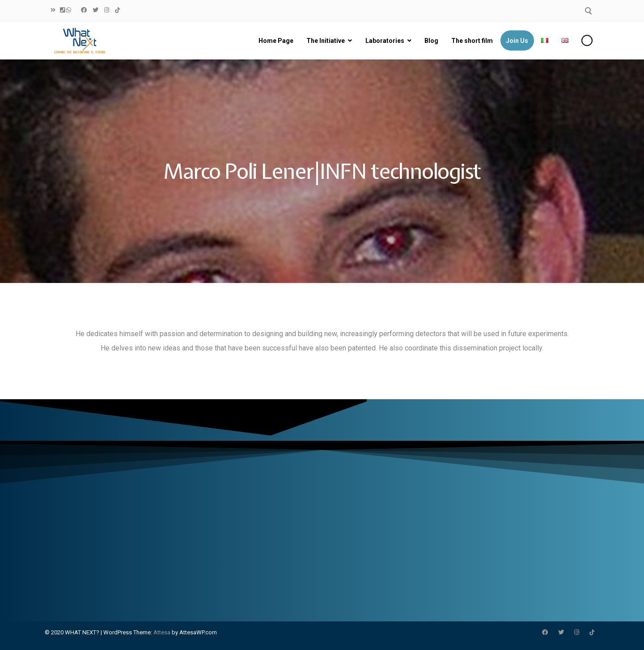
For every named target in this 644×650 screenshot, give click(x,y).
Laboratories (384, 41)
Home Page (275, 41)
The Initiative (325, 41)
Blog (431, 41)
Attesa (162, 632)
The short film (472, 41)
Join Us (517, 41)
